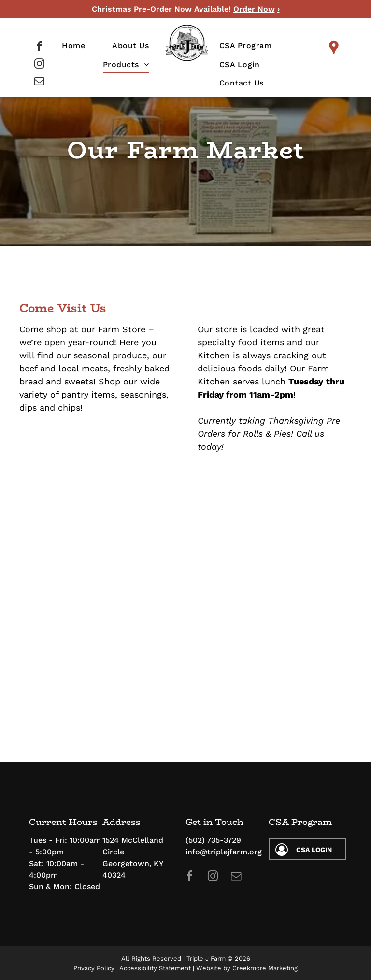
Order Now (254, 9)
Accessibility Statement (155, 968)
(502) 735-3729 (213, 840)
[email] (39, 82)
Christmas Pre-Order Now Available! (161, 9)
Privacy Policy (94, 968)
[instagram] (39, 65)
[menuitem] (73, 46)
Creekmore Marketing (265, 968)
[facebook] (39, 47)
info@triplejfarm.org (224, 852)
